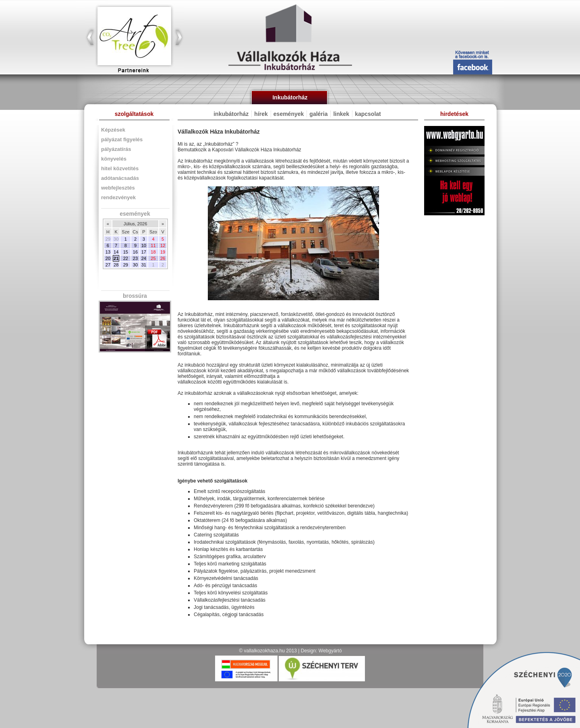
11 (153, 245)
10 (144, 245)
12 (163, 245)
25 (153, 258)
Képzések (113, 130)
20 (108, 258)
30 (135, 265)
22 (126, 258)
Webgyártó (330, 651)
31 (144, 265)
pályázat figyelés (122, 139)
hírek (261, 114)
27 (108, 265)
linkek (341, 114)
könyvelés (114, 159)
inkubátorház (231, 114)
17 (144, 252)
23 (135, 258)
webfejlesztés (118, 188)
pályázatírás (116, 149)
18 (153, 252)
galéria (318, 114)
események (134, 214)
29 (126, 265)
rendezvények (118, 197)
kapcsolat (368, 114)
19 (163, 252)
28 (116, 265)
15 (126, 252)
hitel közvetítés (120, 168)
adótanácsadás (120, 178)
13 (108, 252)
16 (135, 252)
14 (116, 252)
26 (163, 258)
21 (116, 258)
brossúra (134, 296)
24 (144, 258)
